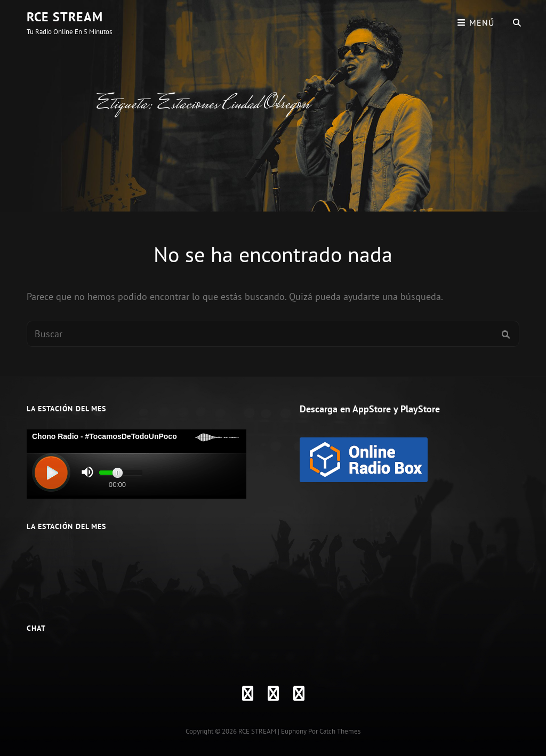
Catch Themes (340, 731)
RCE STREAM (65, 17)
